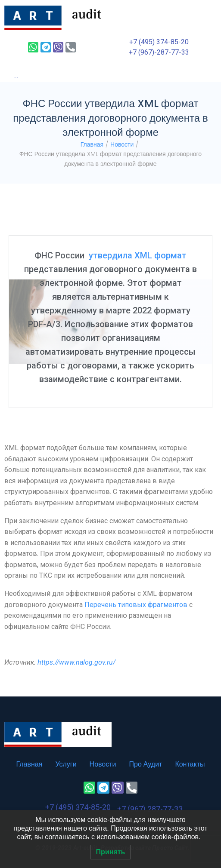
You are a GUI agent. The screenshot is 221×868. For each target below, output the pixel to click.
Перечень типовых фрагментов (136, 605)
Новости (122, 144)
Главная (92, 144)
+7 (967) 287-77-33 (150, 809)
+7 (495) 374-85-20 (159, 42)
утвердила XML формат (138, 255)
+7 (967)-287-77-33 (159, 52)
